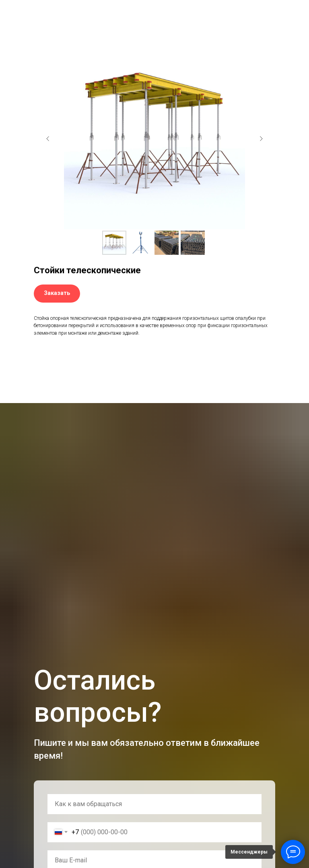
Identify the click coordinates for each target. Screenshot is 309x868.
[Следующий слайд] (261, 139)
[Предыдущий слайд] (48, 139)
